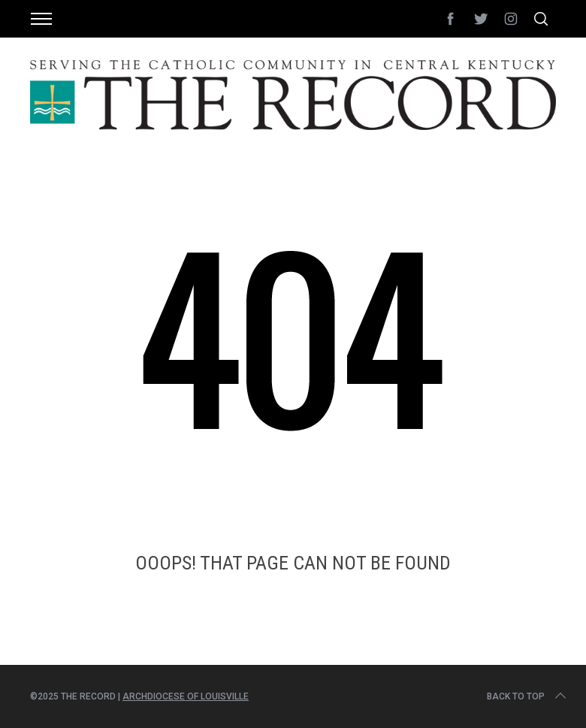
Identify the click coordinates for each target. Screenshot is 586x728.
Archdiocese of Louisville (186, 696)
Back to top (528, 696)
